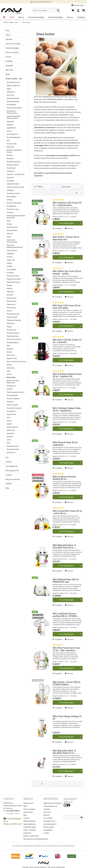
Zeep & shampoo (12, 52)
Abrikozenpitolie (13, 101)
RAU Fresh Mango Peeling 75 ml (67, 717)
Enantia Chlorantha (14, 203)
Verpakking (48, 830)
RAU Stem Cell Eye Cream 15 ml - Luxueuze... (67, 341)
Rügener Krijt (12, 358)
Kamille (10, 266)
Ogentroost (11, 304)
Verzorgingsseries (12, 470)
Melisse (10, 288)
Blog (7, 488)
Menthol (10, 295)
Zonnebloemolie (13, 449)
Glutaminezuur (12, 227)
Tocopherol (11, 411)
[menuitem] (46, 11)
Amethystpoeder (13, 98)
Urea (9, 417)
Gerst (9, 221)
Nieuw (8, 35)
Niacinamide (11, 301)
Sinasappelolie (12, 395)
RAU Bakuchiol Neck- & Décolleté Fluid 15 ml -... (65, 752)
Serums (8, 57)
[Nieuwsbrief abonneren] (82, 817)
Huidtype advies (30, 827)
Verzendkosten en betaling (50, 808)
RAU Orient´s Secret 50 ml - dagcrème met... (66, 238)
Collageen (10, 190)
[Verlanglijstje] (73, 10)
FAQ (25, 806)
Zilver (9, 440)
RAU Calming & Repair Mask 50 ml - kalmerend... (67, 409)
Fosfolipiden (11, 206)
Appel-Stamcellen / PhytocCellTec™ (14, 117)
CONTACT (9, 799)
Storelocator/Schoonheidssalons (33, 839)
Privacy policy (49, 827)
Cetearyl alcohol (13, 184)
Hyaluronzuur (12, 250)
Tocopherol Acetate (14, 408)
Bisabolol (10, 158)
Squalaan (10, 402)
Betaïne (10, 155)
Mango (9, 285)
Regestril (10, 349)
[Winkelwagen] (83, 10)
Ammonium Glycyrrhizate (12, 112)
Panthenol (11, 323)
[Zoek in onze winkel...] (46, 10)
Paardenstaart (12, 317)
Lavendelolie (12, 269)
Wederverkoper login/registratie (29, 822)
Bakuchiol (10, 147)
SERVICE (28, 799)
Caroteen (10, 177)
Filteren (39, 186)
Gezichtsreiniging (12, 48)
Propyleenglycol (13, 342)
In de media (48, 818)
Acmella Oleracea (13, 82)
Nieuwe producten (13, 479)
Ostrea (9, 311)
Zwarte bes (11, 452)
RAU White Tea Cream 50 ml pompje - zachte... (67, 272)
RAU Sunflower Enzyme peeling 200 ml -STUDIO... (66, 615)
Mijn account (28, 803)
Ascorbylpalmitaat (14, 137)
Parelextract (11, 330)
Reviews (47, 815)
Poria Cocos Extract (14, 339)
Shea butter (11, 377)
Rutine (9, 365)
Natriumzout (12, 298)
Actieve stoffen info (31, 836)
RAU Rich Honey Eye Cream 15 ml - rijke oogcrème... (66, 649)
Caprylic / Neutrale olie (16, 174)
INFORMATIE (51, 799)
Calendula (10, 171)
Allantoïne (11, 92)
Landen (46, 833)
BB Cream (9, 70)
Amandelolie (11, 104)
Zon (7, 457)
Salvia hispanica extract (16, 392)
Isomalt (9, 257)
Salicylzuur (11, 368)
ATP (8, 140)
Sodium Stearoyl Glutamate (13, 381)
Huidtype (9, 61)
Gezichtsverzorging (13, 44)
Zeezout (10, 436)
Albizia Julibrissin (13, 85)
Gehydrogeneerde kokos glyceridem (16, 217)
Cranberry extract (13, 193)
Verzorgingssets (12, 466)
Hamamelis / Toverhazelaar (12, 241)
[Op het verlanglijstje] (69, 228)
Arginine (10, 125)
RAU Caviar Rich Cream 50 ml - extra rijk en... (67, 512)
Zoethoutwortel (13, 446)
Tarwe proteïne (12, 405)
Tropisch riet (11, 414)
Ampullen (9, 65)
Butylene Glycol (13, 165)
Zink (8, 443)
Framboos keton (13, 209)
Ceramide (10, 181)
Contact (26, 818)
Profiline (9, 484)
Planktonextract (13, 336)
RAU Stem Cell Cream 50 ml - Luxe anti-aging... (67, 307)
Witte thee (11, 430)
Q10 (8, 346)
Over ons (47, 812)
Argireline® (11, 128)
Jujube (9, 263)
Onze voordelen (29, 809)
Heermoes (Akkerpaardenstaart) (15, 246)
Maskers (9, 462)
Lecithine (10, 272)
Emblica (10, 200)
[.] (72, 817)
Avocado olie (12, 144)
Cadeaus (9, 475)
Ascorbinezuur (12, 134)
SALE (8, 30)
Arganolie (10, 121)
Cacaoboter (11, 168)
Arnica (9, 131)
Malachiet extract (13, 282)
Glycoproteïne (12, 230)
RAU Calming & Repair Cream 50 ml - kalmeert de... (67, 375)
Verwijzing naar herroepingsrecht (50, 822)
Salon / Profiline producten (30, 831)
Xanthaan (10, 433)
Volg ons (68, 802)
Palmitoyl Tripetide (14, 320)
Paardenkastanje (13, 314)
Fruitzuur (10, 212)
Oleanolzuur (11, 307)
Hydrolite (10, 253)
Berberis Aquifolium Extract (14, 151)
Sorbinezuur (11, 386)
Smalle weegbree (13, 398)
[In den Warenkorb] (68, 223)
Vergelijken (57, 228)
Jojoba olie (11, 260)
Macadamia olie (13, 276)
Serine (9, 374)
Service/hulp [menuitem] (78, 5)
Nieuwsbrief (28, 812)
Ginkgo (9, 224)
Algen (9, 89)
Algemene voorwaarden (53, 803)
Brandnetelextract (14, 162)
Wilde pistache (12, 427)
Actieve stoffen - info (14, 79)
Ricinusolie (11, 355)
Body (8, 74)
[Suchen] (58, 10)
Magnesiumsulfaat (14, 279)
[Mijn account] (78, 10)
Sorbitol (10, 389)
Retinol (9, 352)
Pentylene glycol (13, 333)
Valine (9, 421)
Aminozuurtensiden (14, 108)
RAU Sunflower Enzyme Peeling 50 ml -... (64, 478)
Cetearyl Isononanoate (15, 187)
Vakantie (9, 39)
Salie (9, 371)
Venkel (9, 424)
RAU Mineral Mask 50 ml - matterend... (66, 443)
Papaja (9, 326)
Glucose (10, 233)
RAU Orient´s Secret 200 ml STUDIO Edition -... (66, 683)
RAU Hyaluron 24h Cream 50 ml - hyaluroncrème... (67, 204)
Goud (9, 237)
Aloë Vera (10, 95)
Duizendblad (12, 196)
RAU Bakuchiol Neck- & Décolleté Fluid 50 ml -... (65, 546)
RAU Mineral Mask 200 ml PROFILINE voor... (66, 581)
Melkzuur (10, 292)
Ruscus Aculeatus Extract (16, 361)
